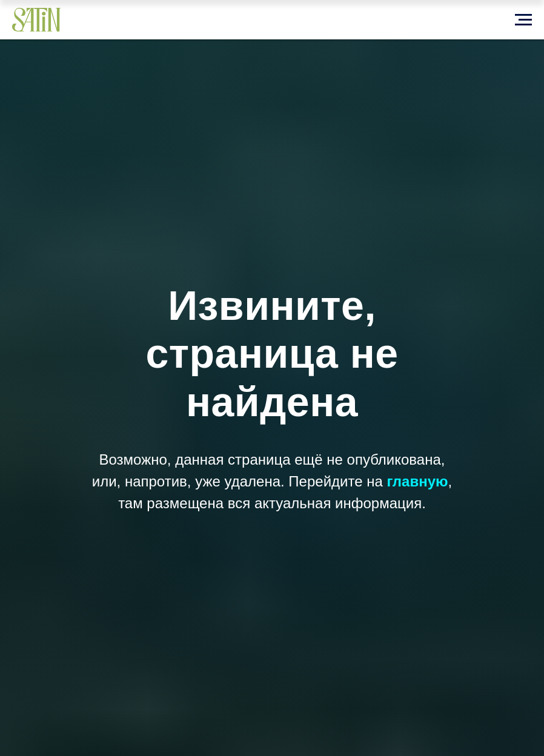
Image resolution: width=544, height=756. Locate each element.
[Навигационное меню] (523, 20)
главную (417, 481)
